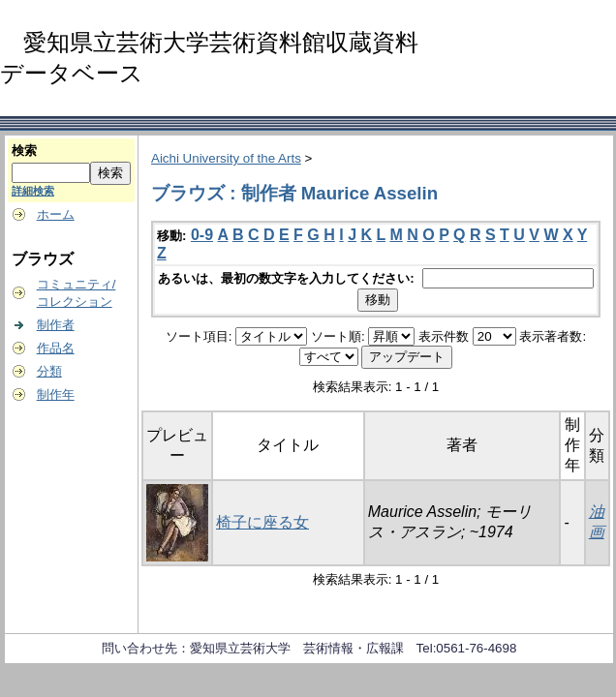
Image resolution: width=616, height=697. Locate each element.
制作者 (56, 325)
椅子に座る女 (262, 522)
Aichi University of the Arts (226, 158)
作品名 (56, 348)
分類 (49, 371)
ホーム (56, 214)
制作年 (56, 394)
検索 (24, 151)
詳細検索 (33, 191)
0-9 (202, 235)
